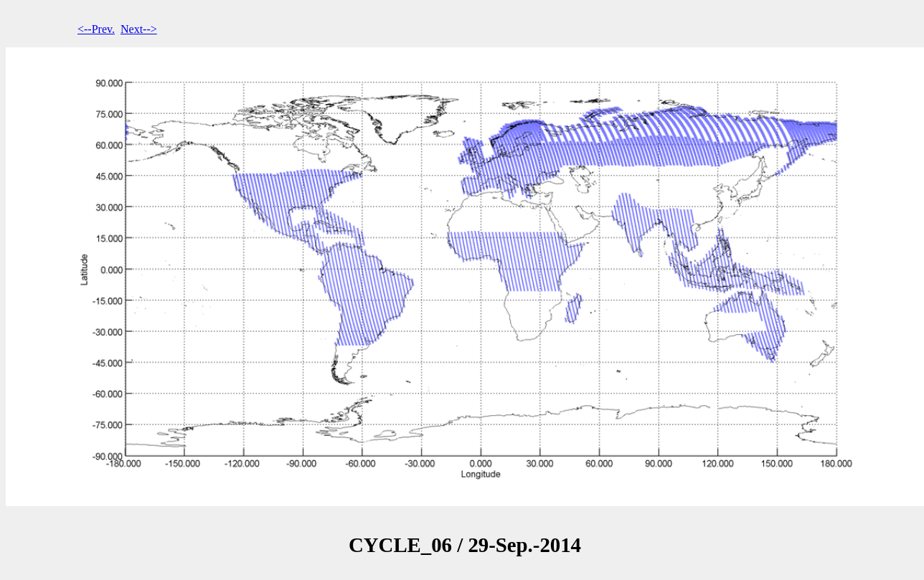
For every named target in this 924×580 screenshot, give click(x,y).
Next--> (139, 29)
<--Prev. (96, 29)
